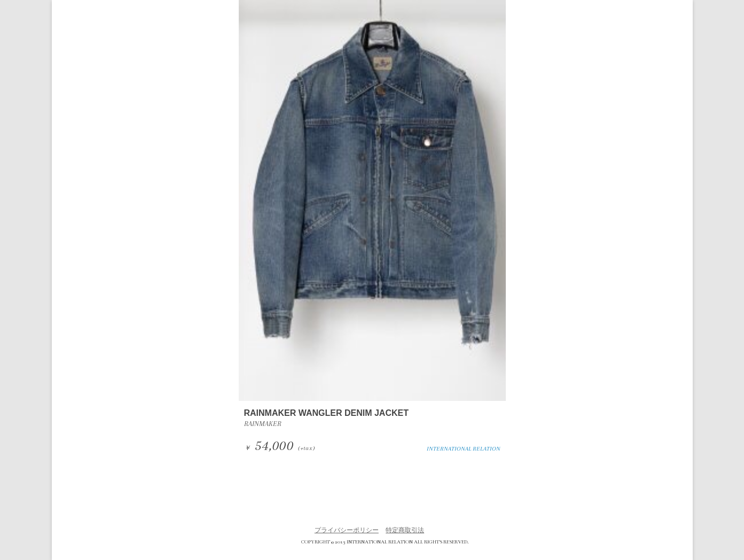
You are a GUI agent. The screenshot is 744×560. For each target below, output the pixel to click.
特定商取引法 (405, 530)
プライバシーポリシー (347, 530)
